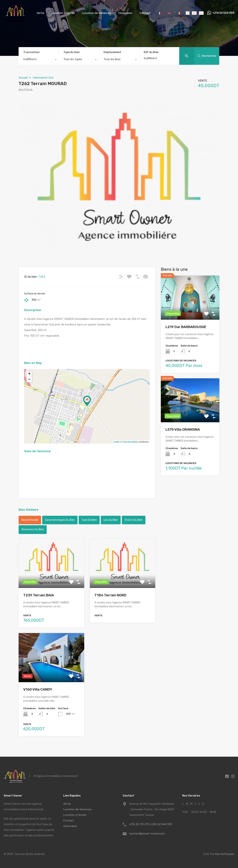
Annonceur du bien (33, 529)
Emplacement (112, 52)
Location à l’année (63, 13)
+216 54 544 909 (223, 13)
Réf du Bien (151, 52)
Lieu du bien (111, 520)
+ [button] (29, 374)
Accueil (23, 78)
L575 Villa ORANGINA (183, 429)
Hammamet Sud (43, 78)
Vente (40, 13)
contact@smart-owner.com (147, 834)
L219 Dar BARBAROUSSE (186, 327)
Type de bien (89, 520)
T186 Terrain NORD (110, 595)
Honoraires (125, 13)
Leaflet (116, 442)
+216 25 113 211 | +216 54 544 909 (151, 824)
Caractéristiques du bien (60, 520)
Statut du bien (134, 520)
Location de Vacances (97, 13)
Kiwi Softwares (225, 854)
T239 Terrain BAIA (39, 595)
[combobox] (39, 60)
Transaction (31, 52)
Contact (145, 13)
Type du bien (72, 52)
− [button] (29, 380)
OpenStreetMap (130, 442)
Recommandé (30, 520)
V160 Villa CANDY (38, 689)
